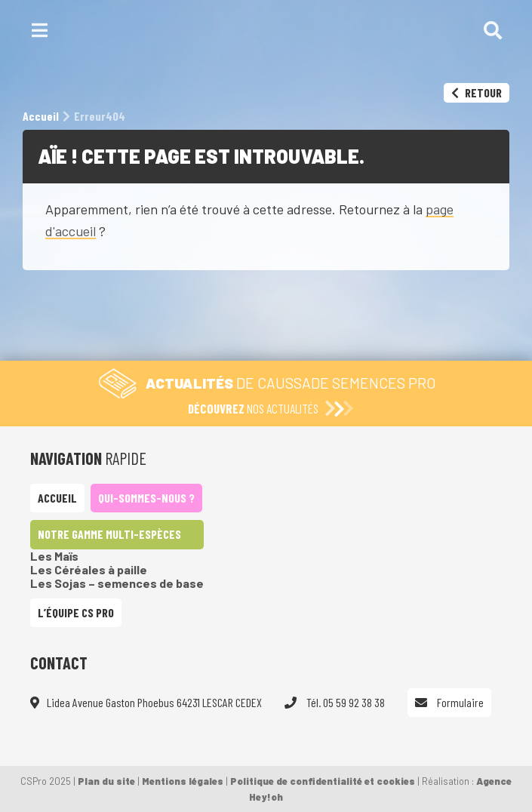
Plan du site (106, 781)
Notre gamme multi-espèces (109, 534)
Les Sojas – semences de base (117, 583)
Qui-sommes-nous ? (146, 498)
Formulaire (449, 702)
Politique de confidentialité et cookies (323, 781)
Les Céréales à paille (89, 569)
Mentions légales (183, 781)
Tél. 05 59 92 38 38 (335, 702)
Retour (477, 92)
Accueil (57, 498)
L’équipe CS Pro (76, 612)
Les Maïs (54, 556)
